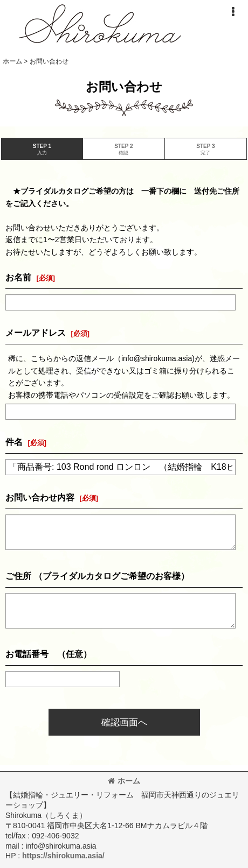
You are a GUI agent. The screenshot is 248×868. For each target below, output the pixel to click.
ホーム (124, 781)
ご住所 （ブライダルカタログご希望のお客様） (97, 576)
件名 (14, 442)
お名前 (18, 277)
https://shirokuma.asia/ (63, 856)
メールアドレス (36, 333)
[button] (233, 12)
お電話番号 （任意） (49, 654)
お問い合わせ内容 (40, 497)
